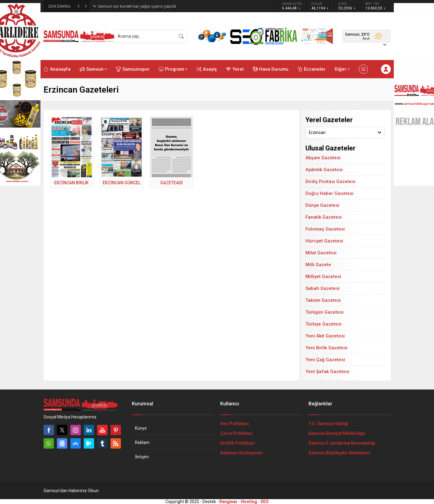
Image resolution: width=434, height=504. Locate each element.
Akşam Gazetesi (323, 158)
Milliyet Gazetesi (323, 277)
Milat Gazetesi (321, 253)
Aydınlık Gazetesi (324, 170)
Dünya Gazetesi (322, 205)
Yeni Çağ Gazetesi (325, 360)
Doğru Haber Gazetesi (330, 193)
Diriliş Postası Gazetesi (330, 182)
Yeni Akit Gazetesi (325, 336)
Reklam (142, 442)
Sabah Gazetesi (323, 288)
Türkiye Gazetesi (323, 324)
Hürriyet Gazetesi (324, 241)
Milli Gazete (318, 265)
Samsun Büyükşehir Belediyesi (339, 453)
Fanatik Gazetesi (324, 217)
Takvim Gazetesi (323, 300)
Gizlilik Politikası (237, 443)
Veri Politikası (235, 424)
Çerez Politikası (236, 433)
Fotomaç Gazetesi (325, 229)
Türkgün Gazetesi (325, 312)
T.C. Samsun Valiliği (328, 424)
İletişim (142, 457)
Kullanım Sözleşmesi (241, 453)
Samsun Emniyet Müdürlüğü (337, 433)
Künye (141, 428)
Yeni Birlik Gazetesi (326, 348)
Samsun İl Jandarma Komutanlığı (342, 443)
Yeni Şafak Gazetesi (327, 372)
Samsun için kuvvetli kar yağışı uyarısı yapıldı (137, 6)
